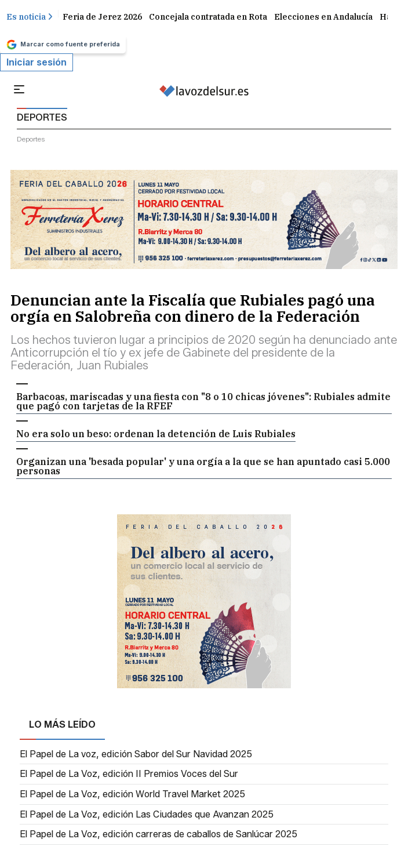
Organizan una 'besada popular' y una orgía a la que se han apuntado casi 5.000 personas (203, 466)
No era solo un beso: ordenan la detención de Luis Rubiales (156, 434)
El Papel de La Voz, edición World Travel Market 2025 (132, 794)
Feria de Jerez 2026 (102, 17)
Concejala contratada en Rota (208, 17)
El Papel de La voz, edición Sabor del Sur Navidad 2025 (136, 754)
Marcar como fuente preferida (63, 45)
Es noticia (30, 17)
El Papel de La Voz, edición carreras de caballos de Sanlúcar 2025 (159, 834)
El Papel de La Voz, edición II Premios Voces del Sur (129, 774)
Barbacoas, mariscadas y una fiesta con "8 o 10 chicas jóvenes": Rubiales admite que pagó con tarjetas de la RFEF (203, 401)
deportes (31, 139)
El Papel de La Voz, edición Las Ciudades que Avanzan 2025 (147, 815)
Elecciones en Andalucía (323, 17)
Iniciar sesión (37, 62)
